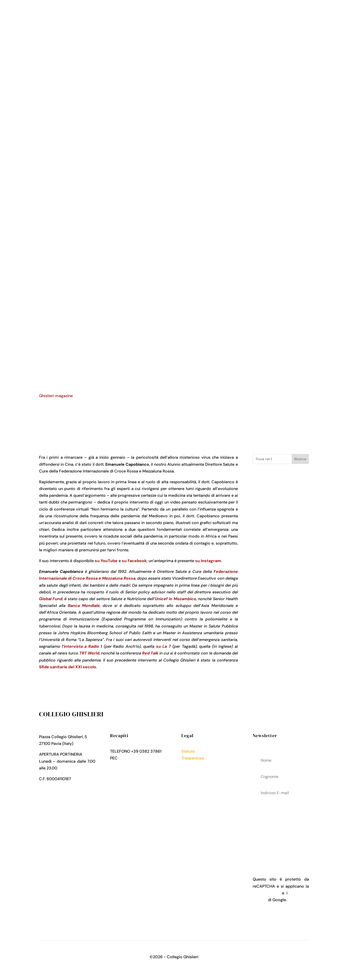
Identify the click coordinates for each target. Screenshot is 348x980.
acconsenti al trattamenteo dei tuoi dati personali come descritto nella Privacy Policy (281, 829)
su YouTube (106, 561)
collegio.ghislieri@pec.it (141, 758)
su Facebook (134, 561)
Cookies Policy (195, 772)
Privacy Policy (194, 765)
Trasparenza (193, 758)
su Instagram (208, 561)
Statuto (188, 751)
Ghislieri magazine (56, 396)
